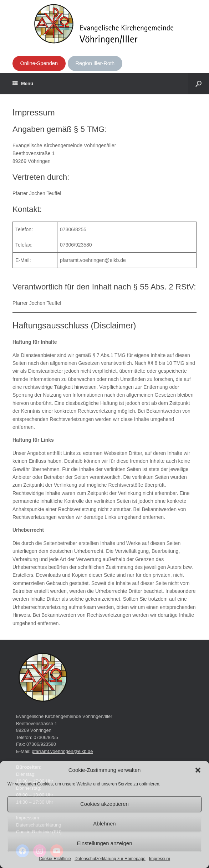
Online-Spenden (39, 63)
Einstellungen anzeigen (104, 843)
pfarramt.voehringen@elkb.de (62, 751)
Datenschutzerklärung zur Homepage (110, 859)
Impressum (160, 859)
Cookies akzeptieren (104, 804)
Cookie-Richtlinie (55, 859)
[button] (198, 770)
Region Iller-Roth (95, 63)
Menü (23, 84)
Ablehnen (104, 824)
